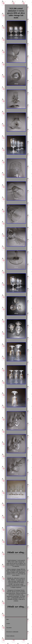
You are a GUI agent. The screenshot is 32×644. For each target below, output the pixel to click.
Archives (8, 623)
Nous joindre (9, 628)
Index (8, 619)
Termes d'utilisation (10, 636)
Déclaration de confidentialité (12, 632)
